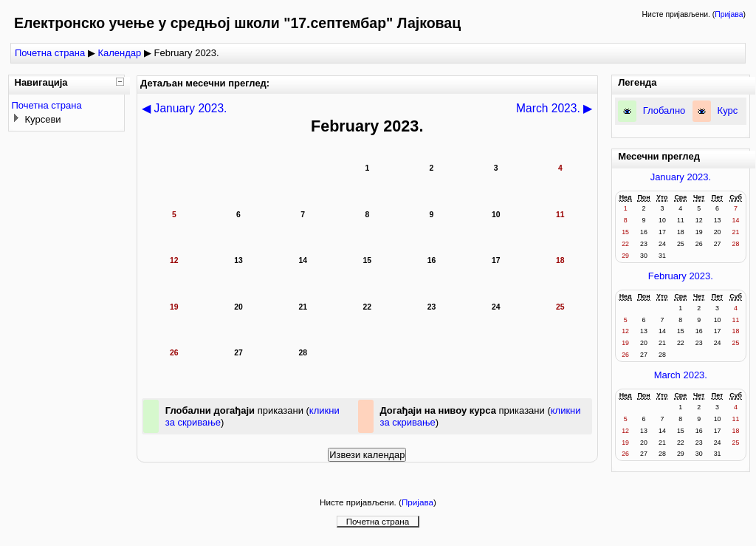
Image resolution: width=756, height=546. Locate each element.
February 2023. (681, 276)
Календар (119, 53)
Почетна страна (50, 53)
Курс (728, 110)
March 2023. (681, 375)
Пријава (729, 14)
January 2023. (681, 177)
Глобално (664, 110)
